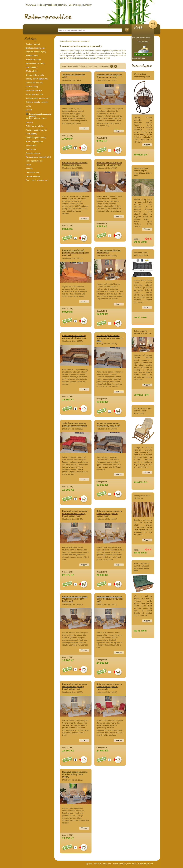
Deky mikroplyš (32, 67)
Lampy (28, 106)
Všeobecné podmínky (57, 5)
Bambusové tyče (32, 56)
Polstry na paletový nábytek (36, 130)
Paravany (29, 122)
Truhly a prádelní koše (34, 161)
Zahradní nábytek (32, 173)
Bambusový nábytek (33, 60)
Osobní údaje (75, 5)
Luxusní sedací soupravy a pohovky (75, 41)
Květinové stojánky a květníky (37, 102)
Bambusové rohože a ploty (36, 52)
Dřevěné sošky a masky (35, 75)
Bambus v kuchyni (33, 44)
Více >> (147, 145)
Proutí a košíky (31, 134)
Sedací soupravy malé (34, 142)
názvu (107, 66)
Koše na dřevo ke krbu (34, 83)
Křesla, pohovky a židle (35, 94)
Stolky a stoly (31, 149)
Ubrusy (28, 165)
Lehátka (29, 110)
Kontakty (87, 5)
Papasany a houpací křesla (36, 118)
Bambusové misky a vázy (35, 48)
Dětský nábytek (32, 71)
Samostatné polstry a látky (36, 138)
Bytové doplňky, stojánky (35, 63)
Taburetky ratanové (33, 153)
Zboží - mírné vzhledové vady (37, 180)
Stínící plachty (31, 145)
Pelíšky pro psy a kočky (35, 126)
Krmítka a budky (32, 87)
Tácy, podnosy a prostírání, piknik (39, 157)
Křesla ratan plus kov (34, 90)
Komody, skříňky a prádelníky (37, 79)
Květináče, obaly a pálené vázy (38, 98)
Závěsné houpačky (33, 176)
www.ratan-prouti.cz (145, 864)
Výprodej (29, 169)
